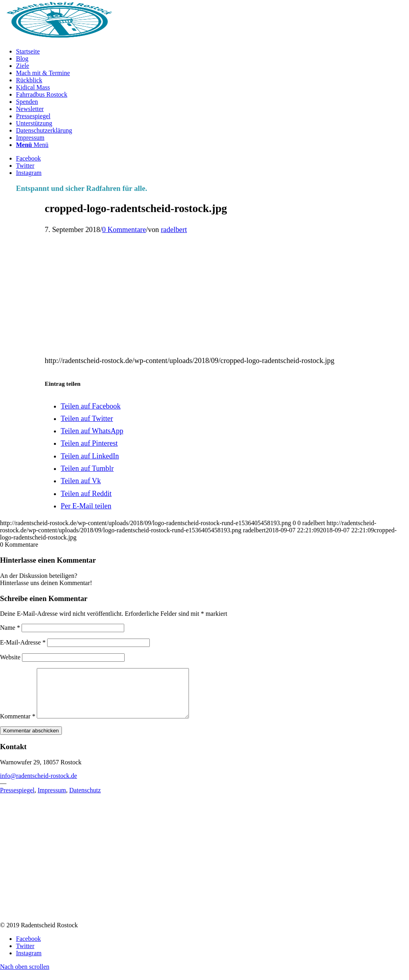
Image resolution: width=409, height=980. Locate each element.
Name (10, 628)
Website (10, 657)
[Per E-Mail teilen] (86, 506)
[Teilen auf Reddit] (86, 494)
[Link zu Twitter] (25, 166)
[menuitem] (212, 52)
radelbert (174, 230)
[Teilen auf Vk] (81, 481)
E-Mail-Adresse (23, 642)
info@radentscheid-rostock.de (39, 785)
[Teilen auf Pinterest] (89, 443)
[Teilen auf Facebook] (91, 406)
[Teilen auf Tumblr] (87, 468)
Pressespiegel (17, 800)
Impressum (52, 800)
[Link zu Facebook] (28, 158)
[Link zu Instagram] (29, 173)
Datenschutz (85, 800)
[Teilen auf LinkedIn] (90, 456)
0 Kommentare (124, 230)
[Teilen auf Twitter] (87, 419)
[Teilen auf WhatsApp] (92, 431)
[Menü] (32, 145)
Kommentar (18, 726)
